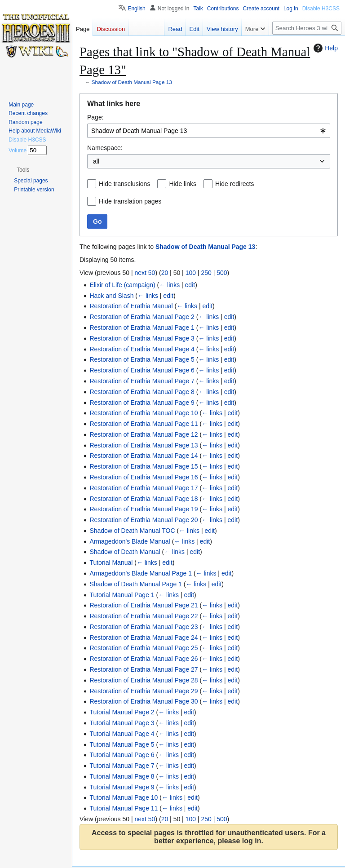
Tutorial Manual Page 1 (122, 595)
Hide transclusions (124, 184)
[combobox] (209, 131)
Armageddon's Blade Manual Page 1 (141, 573)
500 (222, 273)
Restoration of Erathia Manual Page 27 (144, 669)
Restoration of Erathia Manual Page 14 (144, 456)
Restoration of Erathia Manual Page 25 (144, 648)
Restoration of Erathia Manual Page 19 (144, 509)
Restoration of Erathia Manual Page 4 (142, 349)
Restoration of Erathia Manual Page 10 (144, 413)
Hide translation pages (130, 201)
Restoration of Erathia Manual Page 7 (142, 381)
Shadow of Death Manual (125, 552)
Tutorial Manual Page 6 (122, 755)
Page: (95, 117)
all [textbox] (96, 161)
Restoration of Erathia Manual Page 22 (144, 616)
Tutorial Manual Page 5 (122, 744)
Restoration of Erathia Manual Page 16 (144, 477)
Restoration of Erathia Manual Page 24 (144, 638)
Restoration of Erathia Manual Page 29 (144, 691)
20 (165, 273)
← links (169, 285)
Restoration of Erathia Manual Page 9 (142, 403)
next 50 (145, 273)
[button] (23, 170)
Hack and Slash (111, 296)
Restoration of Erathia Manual (131, 306)
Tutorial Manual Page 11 (124, 808)
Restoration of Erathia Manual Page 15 (144, 466)
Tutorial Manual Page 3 (122, 723)
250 (206, 273)
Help (325, 48)
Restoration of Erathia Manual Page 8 (142, 392)
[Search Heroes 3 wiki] (307, 28)
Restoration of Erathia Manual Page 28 (144, 680)
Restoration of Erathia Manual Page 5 (142, 359)
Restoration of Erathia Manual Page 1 (142, 328)
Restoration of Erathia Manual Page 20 (144, 520)
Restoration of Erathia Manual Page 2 (142, 317)
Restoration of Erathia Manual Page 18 (144, 499)
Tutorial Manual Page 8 (122, 776)
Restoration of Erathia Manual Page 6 (142, 370)
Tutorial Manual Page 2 (122, 712)
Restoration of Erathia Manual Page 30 (144, 701)
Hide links (183, 184)
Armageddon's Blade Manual (130, 541)
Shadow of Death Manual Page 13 (132, 82)
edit (190, 285)
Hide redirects (234, 184)
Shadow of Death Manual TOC (132, 531)
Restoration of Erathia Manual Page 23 (144, 627)
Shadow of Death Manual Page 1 (135, 584)
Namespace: (105, 148)
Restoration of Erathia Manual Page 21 (144, 605)
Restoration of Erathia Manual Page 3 (142, 338)
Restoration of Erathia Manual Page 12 (144, 434)
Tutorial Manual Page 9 (122, 787)
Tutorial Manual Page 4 (122, 734)
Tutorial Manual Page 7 (122, 766)
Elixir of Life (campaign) (122, 285)
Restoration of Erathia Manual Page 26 (144, 659)
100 (191, 273)
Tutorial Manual (111, 562)
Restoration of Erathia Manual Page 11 (144, 424)
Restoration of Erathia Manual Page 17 (144, 488)
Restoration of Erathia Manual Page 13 (144, 445)
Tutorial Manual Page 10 (124, 797)
